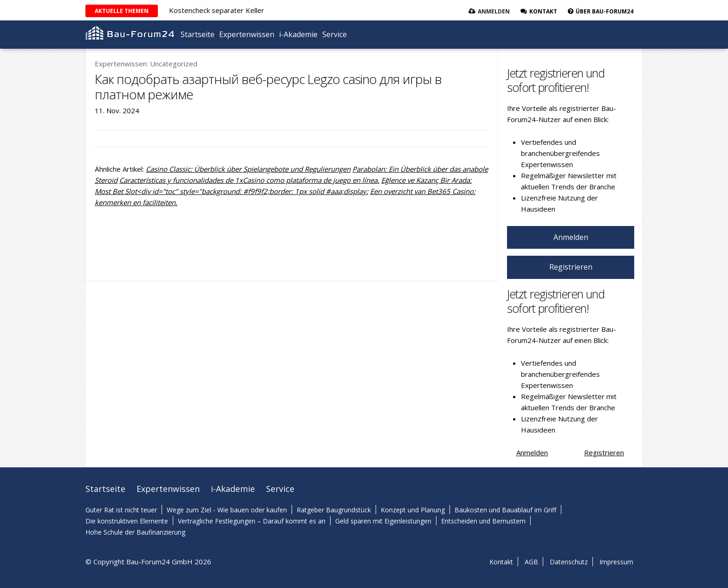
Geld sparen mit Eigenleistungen (383, 521)
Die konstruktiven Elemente (127, 521)
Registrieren (571, 267)
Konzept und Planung (413, 510)
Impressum (616, 562)
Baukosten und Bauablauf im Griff (505, 510)
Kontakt (501, 562)
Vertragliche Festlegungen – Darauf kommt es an (252, 521)
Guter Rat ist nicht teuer (121, 510)
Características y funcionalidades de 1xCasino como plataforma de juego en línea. (249, 180)
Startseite (198, 34)
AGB (531, 562)
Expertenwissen (247, 34)
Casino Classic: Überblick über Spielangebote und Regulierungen (248, 169)
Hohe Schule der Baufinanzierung (135, 532)
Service (335, 34)
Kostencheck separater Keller (217, 10)
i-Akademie (298, 34)
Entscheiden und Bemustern (483, 521)
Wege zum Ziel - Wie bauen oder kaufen (227, 510)
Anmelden (494, 11)
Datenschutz (569, 562)
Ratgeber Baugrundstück (334, 510)
